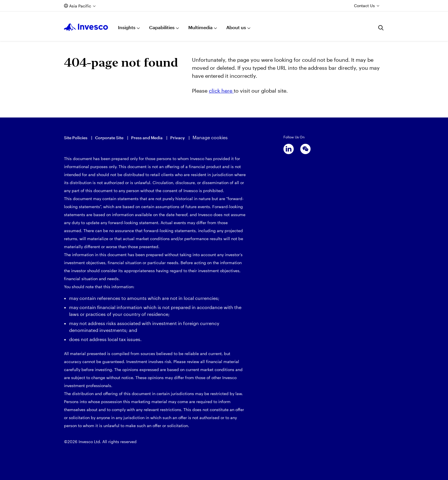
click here (221, 91)
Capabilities (162, 27)
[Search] (381, 28)
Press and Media (147, 138)
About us (236, 27)
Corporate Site (109, 138)
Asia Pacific (80, 6)
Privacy (178, 138)
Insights (127, 27)
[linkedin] (289, 149)
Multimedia (200, 27)
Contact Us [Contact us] (364, 6)
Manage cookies (210, 137)
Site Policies (76, 138)
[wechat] (305, 149)
